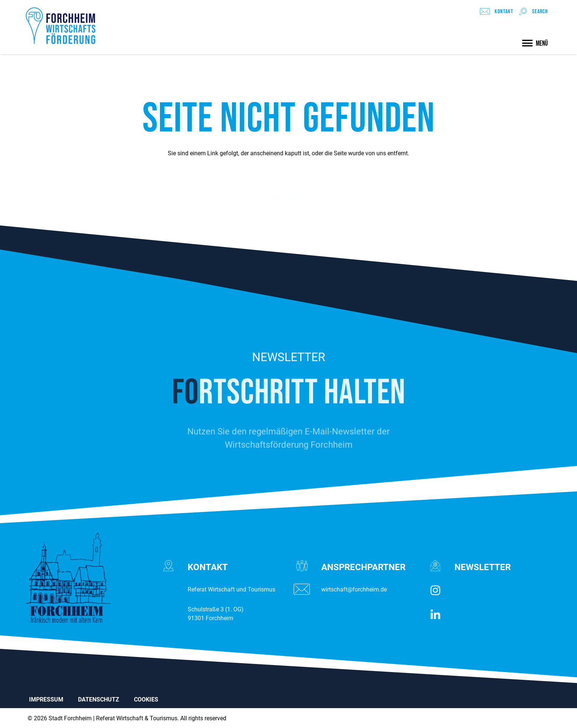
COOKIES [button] (146, 699)
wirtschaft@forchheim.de (354, 589)
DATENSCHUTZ (99, 699)
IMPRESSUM (46, 699)
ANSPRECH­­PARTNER (363, 567)
